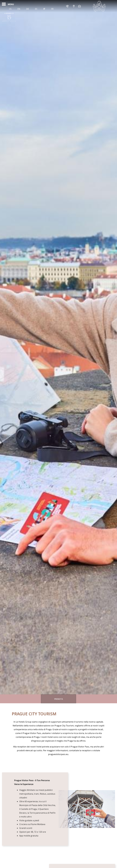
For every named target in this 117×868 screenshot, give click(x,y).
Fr (52, 9)
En (19, 9)
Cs (10, 9)
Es (36, 9)
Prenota (59, 699)
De (28, 9)
